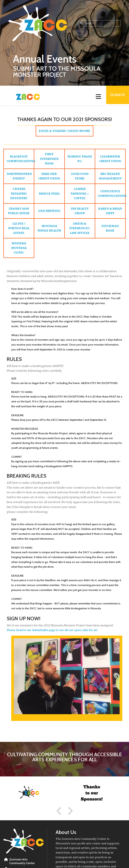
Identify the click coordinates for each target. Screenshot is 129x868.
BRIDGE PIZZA (49, 194)
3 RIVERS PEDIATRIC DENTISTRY (19, 193)
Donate (117, 96)
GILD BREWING (49, 211)
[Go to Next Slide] (70, 811)
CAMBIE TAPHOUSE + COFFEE (80, 193)
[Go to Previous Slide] (59, 811)
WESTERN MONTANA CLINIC (19, 248)
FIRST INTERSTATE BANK (49, 159)
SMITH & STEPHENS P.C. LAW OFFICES (80, 228)
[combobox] (99, 23)
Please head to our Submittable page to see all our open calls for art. (52, 630)
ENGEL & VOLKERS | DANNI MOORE (64, 131)
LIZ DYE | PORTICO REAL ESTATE (19, 228)
